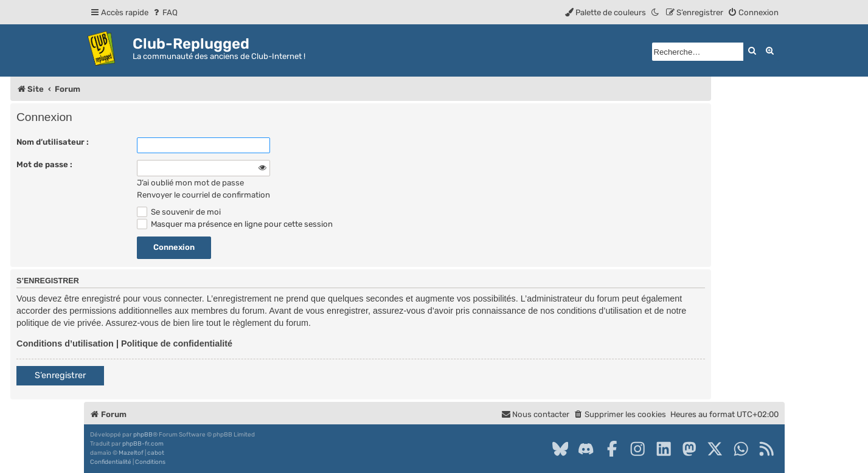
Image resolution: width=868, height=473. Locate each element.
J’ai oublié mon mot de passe (190, 183)
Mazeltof (131, 453)
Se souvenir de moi (179, 212)
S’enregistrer (60, 375)
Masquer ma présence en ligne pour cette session (235, 224)
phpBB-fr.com (143, 444)
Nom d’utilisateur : (53, 142)
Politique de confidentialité (177, 344)
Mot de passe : (44, 164)
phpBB (143, 435)
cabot (156, 453)
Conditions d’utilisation (65, 344)
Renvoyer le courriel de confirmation (203, 195)
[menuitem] (165, 12)
